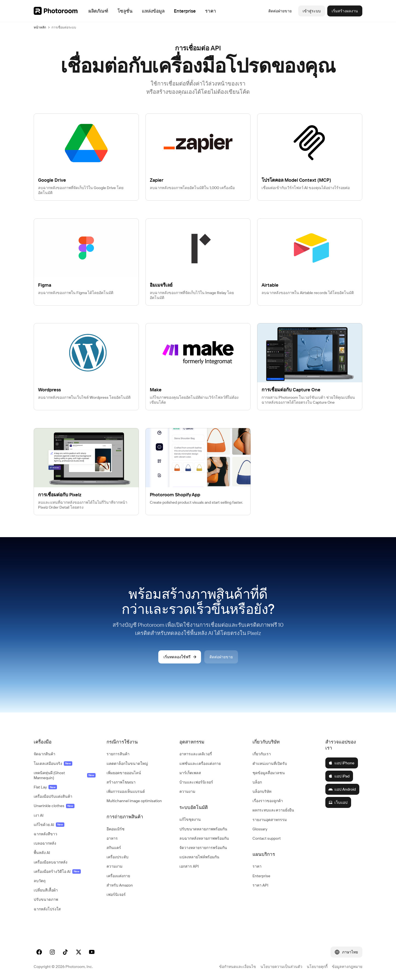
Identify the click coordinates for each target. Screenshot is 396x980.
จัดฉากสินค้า (45, 754)
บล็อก (257, 782)
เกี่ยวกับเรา (262, 754)
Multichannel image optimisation (134, 801)
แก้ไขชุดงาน (190, 819)
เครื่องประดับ (117, 857)
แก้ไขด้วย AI (49, 825)
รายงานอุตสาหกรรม (270, 820)
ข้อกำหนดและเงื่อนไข (238, 967)
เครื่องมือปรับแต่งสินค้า (53, 796)
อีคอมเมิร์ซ (116, 829)
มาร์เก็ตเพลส (190, 773)
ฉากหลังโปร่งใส (47, 909)
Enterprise (261, 876)
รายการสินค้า (118, 754)
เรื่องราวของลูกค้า (268, 801)
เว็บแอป (338, 802)
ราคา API (260, 885)
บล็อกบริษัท (262, 791)
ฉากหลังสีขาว (45, 834)
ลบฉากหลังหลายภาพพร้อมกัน (204, 838)
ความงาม (114, 866)
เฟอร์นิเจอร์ (116, 894)
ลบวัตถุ (40, 881)
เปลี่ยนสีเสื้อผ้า (46, 890)
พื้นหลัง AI (42, 853)
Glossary (260, 829)
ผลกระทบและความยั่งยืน (273, 810)
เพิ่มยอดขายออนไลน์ (124, 773)
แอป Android (342, 789)
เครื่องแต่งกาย (118, 876)
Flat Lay (45, 787)
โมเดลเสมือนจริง (53, 764)
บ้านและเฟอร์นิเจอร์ (196, 782)
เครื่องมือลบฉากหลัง (51, 862)
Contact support (267, 838)
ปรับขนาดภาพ (46, 899)
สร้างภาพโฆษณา (121, 782)
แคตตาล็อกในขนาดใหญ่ (127, 764)
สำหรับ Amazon (120, 885)
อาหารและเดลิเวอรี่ (196, 754)
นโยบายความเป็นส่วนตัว (281, 967)
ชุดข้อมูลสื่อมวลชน (269, 773)
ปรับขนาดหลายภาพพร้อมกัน (203, 829)
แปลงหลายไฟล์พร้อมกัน (199, 857)
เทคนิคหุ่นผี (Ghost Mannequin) (65, 775)
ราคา (257, 866)
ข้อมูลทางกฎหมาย (347, 967)
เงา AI (39, 815)
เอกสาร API (189, 866)
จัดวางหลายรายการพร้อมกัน (203, 848)
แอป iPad (339, 776)
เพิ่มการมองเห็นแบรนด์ (126, 791)
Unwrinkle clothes (54, 806)
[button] (65, 742)
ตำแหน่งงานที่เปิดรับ (270, 764)
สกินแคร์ (114, 848)
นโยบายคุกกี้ (317, 967)
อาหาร (112, 838)
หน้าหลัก (40, 27)
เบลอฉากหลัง (45, 843)
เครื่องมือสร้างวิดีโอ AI (57, 871)
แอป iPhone (341, 763)
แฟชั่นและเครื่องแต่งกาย (200, 764)
